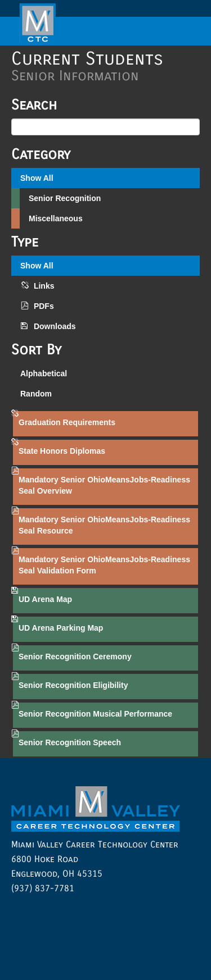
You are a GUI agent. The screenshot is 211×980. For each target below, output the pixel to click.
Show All (37, 178)
